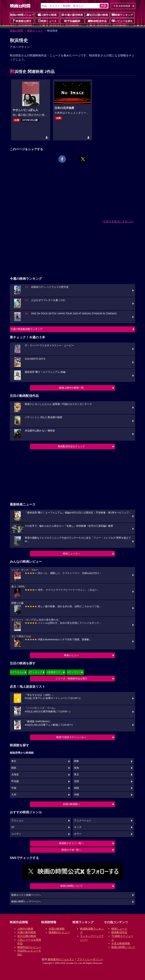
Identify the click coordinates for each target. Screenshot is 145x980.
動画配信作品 (97, 21)
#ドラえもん (17, 672)
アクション (17, 821)
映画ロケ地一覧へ (71, 850)
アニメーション (83, 821)
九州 (14, 795)
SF (13, 827)
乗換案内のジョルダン (61, 959)
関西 (14, 768)
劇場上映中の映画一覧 (71, 388)
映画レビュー (71, 655)
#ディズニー (74, 672)
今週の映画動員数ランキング (27, 329)
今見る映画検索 (122, 6)
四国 (76, 788)
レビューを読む (122, 21)
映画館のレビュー (59, 932)
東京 (14, 761)
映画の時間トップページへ (26, 902)
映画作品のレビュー (29, 947)
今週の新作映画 (72, 15)
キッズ (78, 827)
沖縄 (76, 795)
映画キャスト (35, 31)
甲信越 (15, 781)
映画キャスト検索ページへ (26, 895)
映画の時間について (71, 886)
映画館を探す (22, 21)
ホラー (78, 834)
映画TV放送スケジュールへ (71, 737)
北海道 (15, 775)
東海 (76, 768)
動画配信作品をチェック (71, 446)
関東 (76, 761)
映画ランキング (122, 15)
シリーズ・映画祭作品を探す (71, 679)
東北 (76, 775)
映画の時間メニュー (22, 15)
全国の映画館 (57, 929)
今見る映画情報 (121, 943)
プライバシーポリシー (90, 959)
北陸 (76, 781)
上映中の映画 (47, 15)
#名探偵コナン (55, 672)
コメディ (16, 834)
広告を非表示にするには (118, 221)
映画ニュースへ (71, 554)
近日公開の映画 (97, 15)
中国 (14, 788)
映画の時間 (16, 31)
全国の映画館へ (71, 804)
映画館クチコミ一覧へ (71, 843)
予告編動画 (72, 21)
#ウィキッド (35, 672)
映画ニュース (47, 21)
